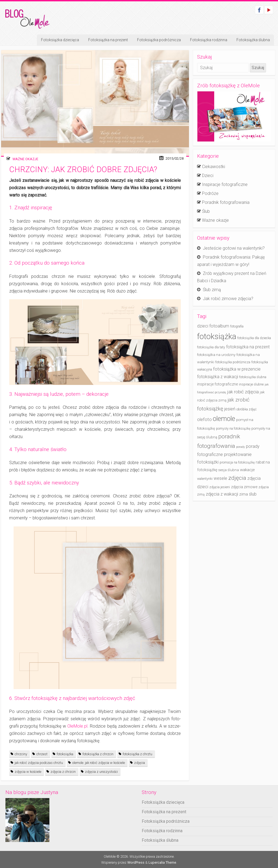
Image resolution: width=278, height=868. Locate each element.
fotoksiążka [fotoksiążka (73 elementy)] (217, 336)
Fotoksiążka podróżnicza (159, 40)
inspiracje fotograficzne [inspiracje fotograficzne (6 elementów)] (217, 384)
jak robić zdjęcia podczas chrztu (39, 763)
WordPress (136, 862)
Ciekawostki (214, 167)
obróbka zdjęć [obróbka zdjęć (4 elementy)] (247, 409)
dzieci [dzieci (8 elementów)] (203, 326)
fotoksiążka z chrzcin (98, 754)
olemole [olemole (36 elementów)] (224, 419)
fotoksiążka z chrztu (138, 754)
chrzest (42, 754)
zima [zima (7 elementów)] (244, 494)
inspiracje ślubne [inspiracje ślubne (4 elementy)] (251, 384)
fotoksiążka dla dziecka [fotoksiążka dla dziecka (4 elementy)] (254, 338)
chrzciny (21, 754)
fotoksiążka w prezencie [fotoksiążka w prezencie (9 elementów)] (237, 369)
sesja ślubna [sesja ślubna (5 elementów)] (229, 470)
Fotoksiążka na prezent (108, 40)
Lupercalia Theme (162, 862)
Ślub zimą (212, 290)
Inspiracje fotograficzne (225, 184)
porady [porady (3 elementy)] (241, 447)
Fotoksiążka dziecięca (60, 40)
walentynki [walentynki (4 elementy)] (205, 479)
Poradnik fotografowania (226, 202)
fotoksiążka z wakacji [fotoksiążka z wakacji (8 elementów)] (218, 377)
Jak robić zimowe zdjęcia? (228, 299)
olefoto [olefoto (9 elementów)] (204, 419)
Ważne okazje (25, 159)
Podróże (210, 193)
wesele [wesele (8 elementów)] (220, 478)
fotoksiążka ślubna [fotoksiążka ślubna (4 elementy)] (253, 377)
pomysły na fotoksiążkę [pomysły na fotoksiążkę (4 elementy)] (233, 429)
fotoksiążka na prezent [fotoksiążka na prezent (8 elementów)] (248, 347)
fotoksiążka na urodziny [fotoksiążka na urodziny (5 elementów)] (216, 355)
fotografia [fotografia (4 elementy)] (237, 326)
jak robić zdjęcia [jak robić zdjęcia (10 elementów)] (243, 392)
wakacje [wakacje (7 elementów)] (247, 470)
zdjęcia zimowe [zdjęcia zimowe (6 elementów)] (244, 487)
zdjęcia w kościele (28, 772)
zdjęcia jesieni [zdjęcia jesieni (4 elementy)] (220, 487)
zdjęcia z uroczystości (101, 772)
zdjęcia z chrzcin (63, 772)
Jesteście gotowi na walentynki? (234, 248)
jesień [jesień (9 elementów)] (230, 409)
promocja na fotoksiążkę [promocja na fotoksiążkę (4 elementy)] (237, 462)
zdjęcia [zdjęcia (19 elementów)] (237, 478)
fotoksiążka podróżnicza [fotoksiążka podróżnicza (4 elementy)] (233, 362)
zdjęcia (140, 763)
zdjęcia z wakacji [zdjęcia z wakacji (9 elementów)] (222, 494)
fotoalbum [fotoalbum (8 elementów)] (219, 326)
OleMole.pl (77, 726)
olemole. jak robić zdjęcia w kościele (99, 763)
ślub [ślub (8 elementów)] (253, 494)
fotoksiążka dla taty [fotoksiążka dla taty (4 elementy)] (211, 347)
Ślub (206, 211)
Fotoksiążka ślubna (253, 40)
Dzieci (208, 176)
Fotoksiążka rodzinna (209, 40)
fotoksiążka (65, 754)
